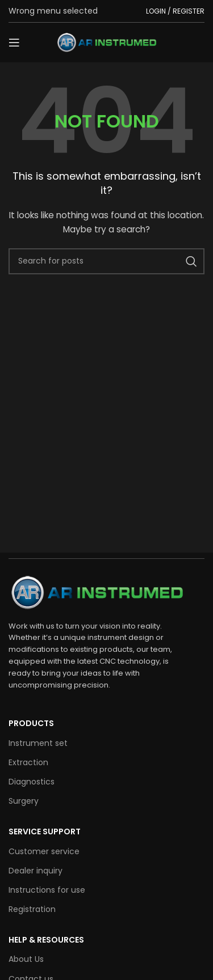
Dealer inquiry (35, 871)
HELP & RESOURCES (46, 940)
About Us (26, 959)
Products (31, 723)
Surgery (24, 801)
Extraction (28, 762)
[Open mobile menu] (14, 43)
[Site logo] (107, 42)
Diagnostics (32, 782)
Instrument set (38, 743)
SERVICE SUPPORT (45, 831)
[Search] (106, 261)
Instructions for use (47, 890)
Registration (32, 909)
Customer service (44, 851)
